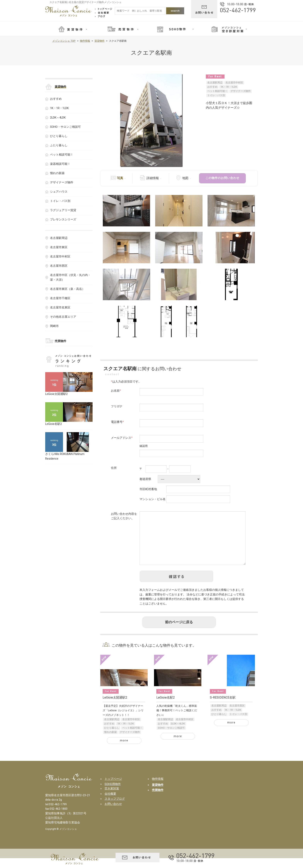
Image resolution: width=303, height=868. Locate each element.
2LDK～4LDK (178, 733)
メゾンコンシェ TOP (64, 41)
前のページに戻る (179, 632)
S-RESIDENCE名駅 (223, 707)
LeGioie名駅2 (166, 707)
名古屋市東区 (59, 247)
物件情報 (85, 41)
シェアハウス (59, 192)
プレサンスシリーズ (63, 219)
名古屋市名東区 (60, 307)
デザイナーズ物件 (241, 91)
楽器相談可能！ (60, 164)
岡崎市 (54, 326)
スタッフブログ (115, 809)
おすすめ (212, 87)
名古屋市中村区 (234, 83)
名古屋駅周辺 (215, 83)
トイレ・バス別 (216, 95)
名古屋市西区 (237, 715)
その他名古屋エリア (63, 317)
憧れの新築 (110, 742)
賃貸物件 (100, 41)
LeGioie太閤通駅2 (115, 707)
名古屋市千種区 (60, 298)
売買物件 (60, 341)
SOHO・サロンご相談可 (171, 738)
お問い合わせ (113, 814)
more (124, 750)
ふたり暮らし (59, 145)
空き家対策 (112, 798)
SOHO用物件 (113, 794)
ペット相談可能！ (217, 91)
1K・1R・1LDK (229, 87)
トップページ (113, 789)
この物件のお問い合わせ (222, 178)
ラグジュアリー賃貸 (63, 210)
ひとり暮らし (112, 738)
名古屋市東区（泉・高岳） (67, 289)
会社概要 (110, 804)
